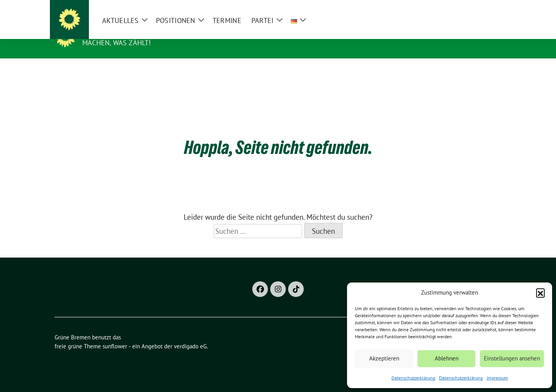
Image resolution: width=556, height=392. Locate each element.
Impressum (497, 378)
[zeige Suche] (488, 8)
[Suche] (476, 8)
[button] (540, 293)
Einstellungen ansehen (512, 358)
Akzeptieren (384, 358)
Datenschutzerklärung (413, 378)
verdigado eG (190, 334)
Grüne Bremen (112, 32)
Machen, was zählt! (117, 43)
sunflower (115, 334)
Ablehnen (447, 358)
